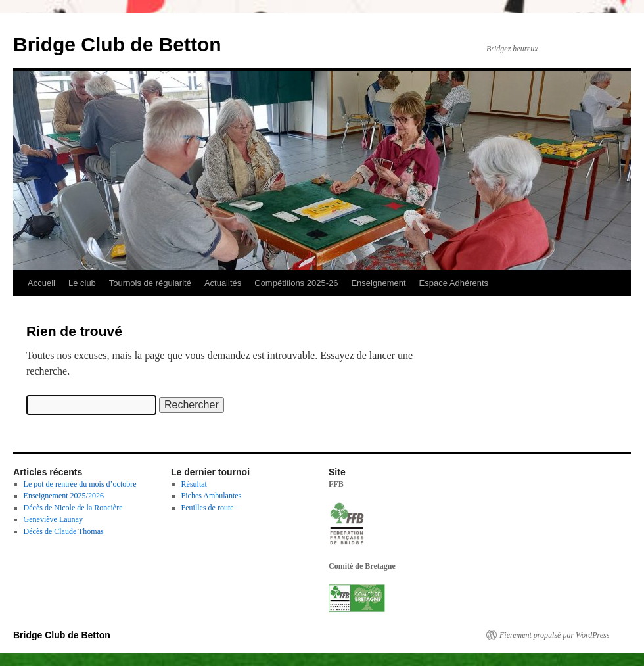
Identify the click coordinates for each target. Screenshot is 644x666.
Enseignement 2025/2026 (64, 496)
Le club (82, 283)
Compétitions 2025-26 (296, 283)
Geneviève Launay (53, 519)
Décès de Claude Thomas (64, 531)
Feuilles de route (208, 508)
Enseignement (378, 283)
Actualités (223, 283)
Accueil (41, 283)
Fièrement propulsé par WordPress (554, 635)
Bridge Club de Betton (117, 44)
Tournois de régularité (150, 283)
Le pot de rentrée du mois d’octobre (80, 484)
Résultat (194, 484)
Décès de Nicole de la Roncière (73, 508)
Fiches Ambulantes (212, 496)
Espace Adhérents (454, 283)
